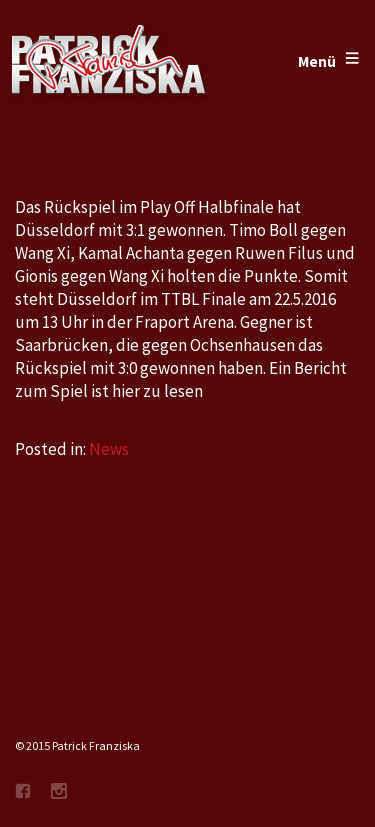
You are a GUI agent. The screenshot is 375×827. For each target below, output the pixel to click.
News (109, 449)
